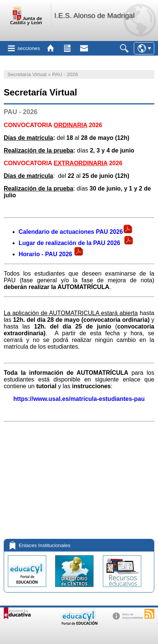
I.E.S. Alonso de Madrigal (94, 15)
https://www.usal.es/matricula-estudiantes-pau (79, 399)
